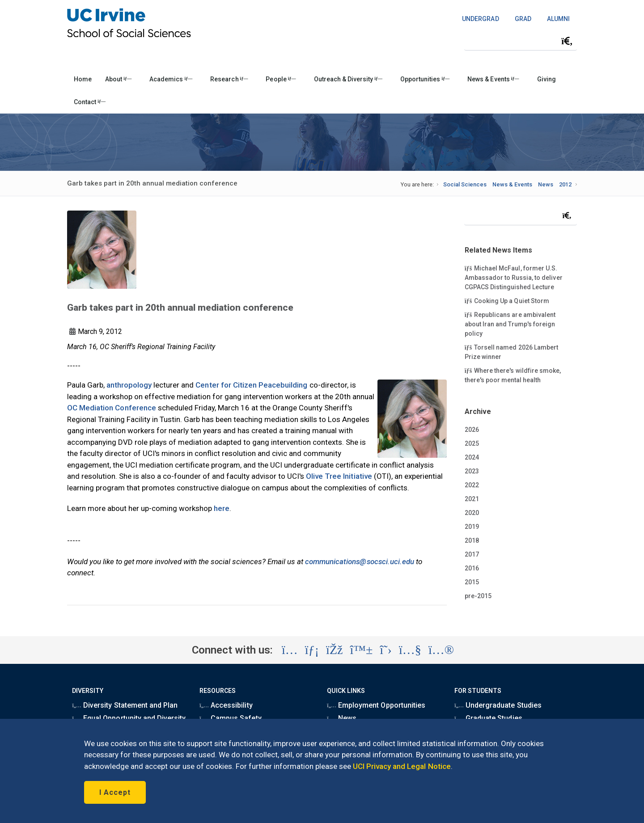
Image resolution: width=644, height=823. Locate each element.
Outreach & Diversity (348, 79)
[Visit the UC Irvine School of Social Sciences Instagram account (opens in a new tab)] (290, 650)
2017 (472, 554)
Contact (90, 102)
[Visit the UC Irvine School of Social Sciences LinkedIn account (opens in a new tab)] (312, 650)
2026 (472, 430)
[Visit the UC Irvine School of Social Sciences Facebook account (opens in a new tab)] (334, 650)
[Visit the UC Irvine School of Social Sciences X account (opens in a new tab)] (386, 650)
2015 (472, 582)
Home (83, 79)
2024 (472, 457)
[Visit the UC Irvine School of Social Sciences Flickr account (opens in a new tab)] (441, 650)
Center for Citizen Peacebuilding (251, 385)
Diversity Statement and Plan (125, 705)
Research (229, 79)
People (281, 79)
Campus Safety (230, 718)
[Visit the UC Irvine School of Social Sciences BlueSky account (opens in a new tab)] (362, 650)
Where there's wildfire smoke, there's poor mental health (513, 375)
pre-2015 (478, 596)
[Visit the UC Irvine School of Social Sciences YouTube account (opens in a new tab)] (410, 650)
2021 (472, 499)
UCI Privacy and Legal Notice (402, 766)
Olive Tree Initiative (339, 476)
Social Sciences (465, 184)
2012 (565, 184)
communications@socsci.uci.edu (360, 561)
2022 (472, 485)
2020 (472, 513)
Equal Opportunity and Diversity (129, 718)
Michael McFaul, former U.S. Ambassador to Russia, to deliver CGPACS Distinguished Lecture (514, 277)
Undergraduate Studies (498, 705)
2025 (472, 443)
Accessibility (226, 705)
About (118, 79)
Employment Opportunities (376, 705)
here (222, 508)
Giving (547, 79)
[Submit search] (567, 41)
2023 (472, 471)
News (546, 184)
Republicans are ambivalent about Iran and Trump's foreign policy (510, 324)
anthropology (129, 385)
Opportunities (425, 79)
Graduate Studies (488, 718)
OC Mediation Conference (112, 408)
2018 (472, 540)
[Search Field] (521, 41)
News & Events (493, 79)
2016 (472, 568)
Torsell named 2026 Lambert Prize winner (511, 352)
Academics (171, 79)
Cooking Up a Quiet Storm (507, 300)
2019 (472, 527)
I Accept (115, 792)
